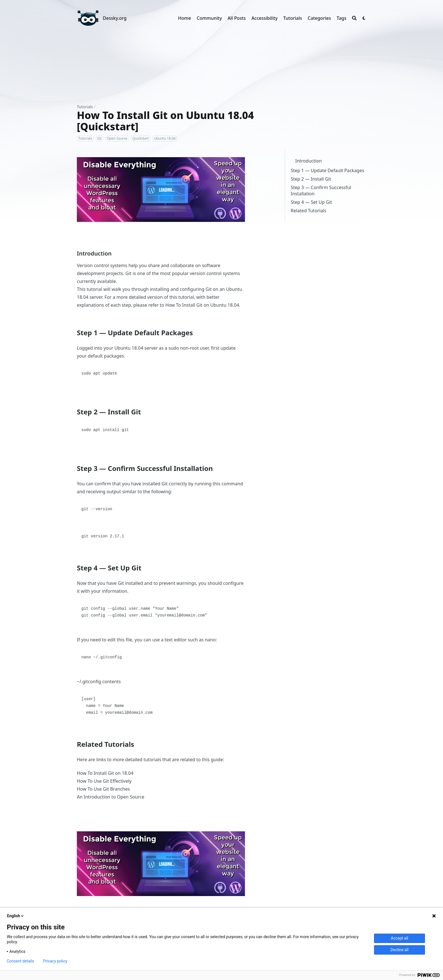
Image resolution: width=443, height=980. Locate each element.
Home (184, 18)
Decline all (399, 950)
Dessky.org (115, 18)
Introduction (309, 161)
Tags (341, 18)
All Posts (237, 18)
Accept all (399, 938)
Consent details (20, 961)
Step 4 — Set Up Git (311, 202)
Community (209, 18)
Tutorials (293, 18)
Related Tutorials (309, 211)
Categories (319, 18)
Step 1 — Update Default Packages (327, 170)
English (16, 916)
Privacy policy (55, 961)
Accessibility (265, 18)
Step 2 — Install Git (311, 179)
